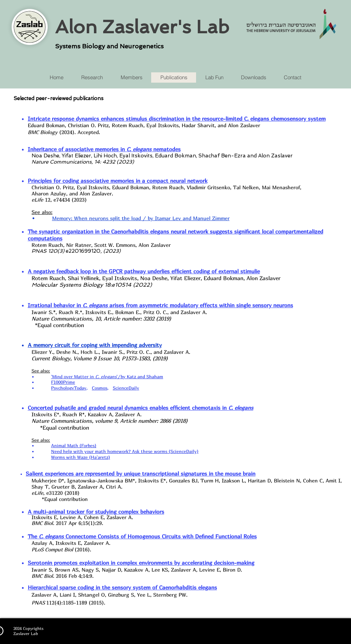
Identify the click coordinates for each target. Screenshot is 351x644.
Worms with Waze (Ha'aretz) (81, 457)
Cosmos (100, 388)
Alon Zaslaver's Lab (142, 27)
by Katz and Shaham (142, 377)
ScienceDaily (126, 388)
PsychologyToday (69, 388)
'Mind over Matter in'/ (86, 377)
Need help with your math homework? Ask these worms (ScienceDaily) (125, 451)
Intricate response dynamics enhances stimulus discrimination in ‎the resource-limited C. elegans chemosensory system (177, 119)
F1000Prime (63, 382)
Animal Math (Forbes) (74, 445)
